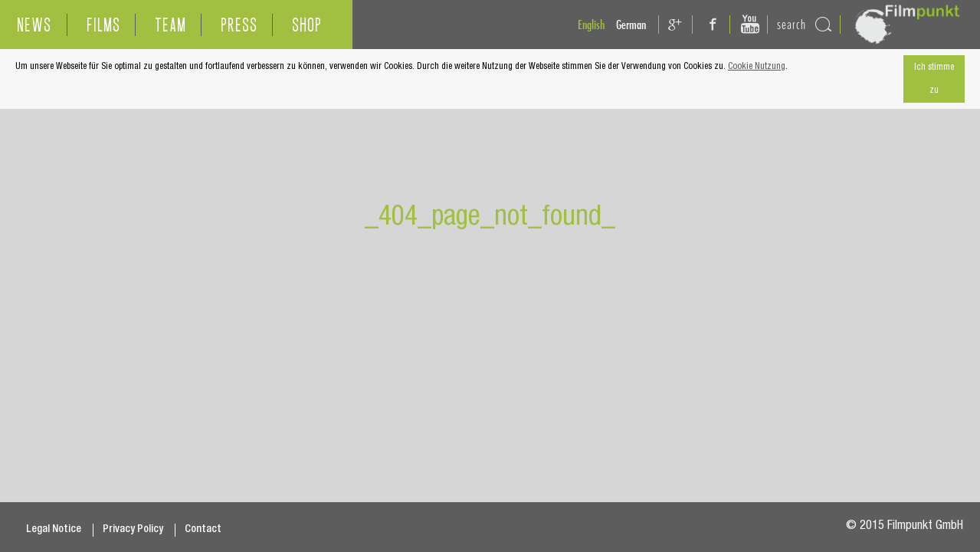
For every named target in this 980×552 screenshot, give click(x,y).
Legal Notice (54, 530)
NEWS (34, 25)
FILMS (103, 25)
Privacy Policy (133, 530)
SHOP (307, 25)
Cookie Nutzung (757, 67)
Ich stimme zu (934, 79)
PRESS (239, 25)
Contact (203, 530)
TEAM (170, 25)
